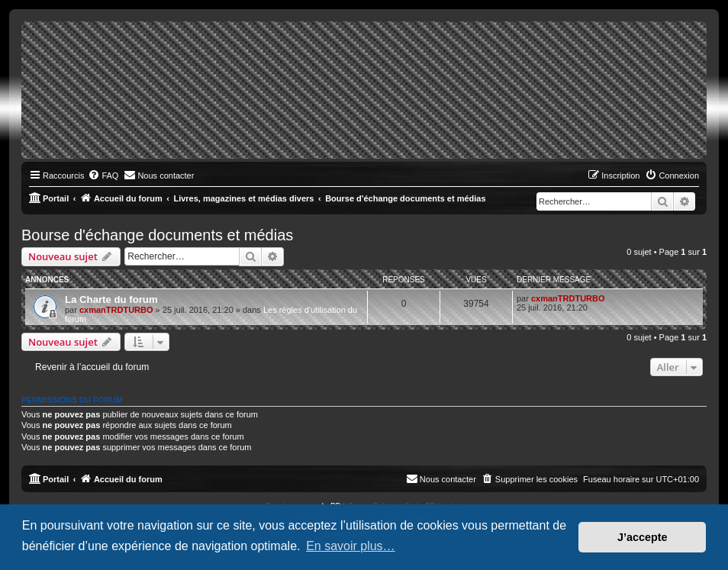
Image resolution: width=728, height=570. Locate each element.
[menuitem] (103, 176)
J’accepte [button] (643, 537)
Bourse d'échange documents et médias (157, 235)
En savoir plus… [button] (351, 546)
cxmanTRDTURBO (116, 310)
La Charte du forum (111, 299)
